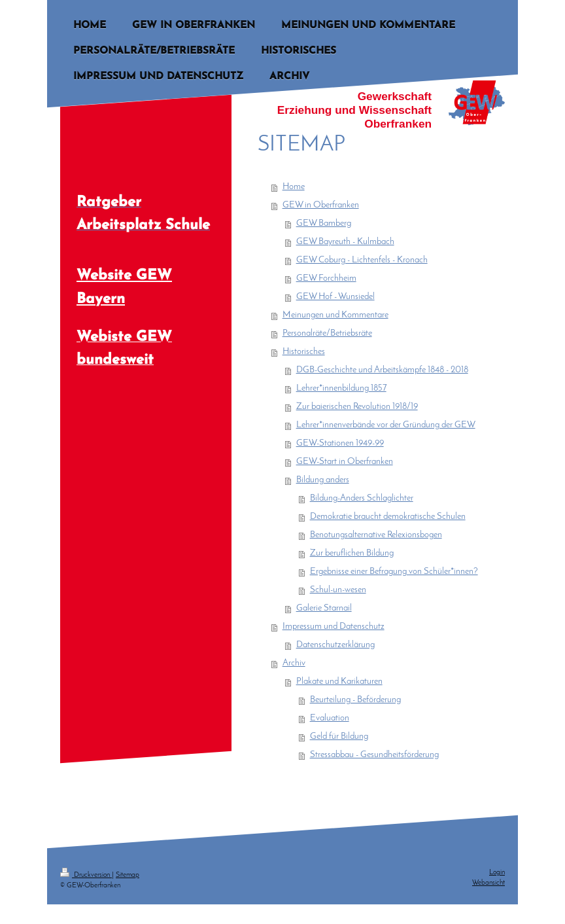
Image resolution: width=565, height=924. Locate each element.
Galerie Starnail (324, 608)
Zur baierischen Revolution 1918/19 (357, 407)
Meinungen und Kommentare (335, 315)
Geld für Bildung (339, 737)
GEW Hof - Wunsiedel (335, 297)
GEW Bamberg (324, 223)
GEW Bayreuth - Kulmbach (345, 242)
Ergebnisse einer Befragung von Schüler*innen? (394, 572)
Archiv (294, 663)
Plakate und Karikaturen (339, 682)
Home (294, 187)
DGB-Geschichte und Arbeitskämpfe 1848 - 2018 (382, 370)
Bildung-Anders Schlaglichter (362, 498)
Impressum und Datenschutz (334, 627)
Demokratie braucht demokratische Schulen (388, 517)
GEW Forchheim (326, 278)
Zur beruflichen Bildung (352, 553)
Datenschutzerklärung (335, 645)
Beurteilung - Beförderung (355, 700)
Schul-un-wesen (338, 590)
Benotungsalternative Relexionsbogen (376, 535)
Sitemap (128, 875)
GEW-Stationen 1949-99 (340, 443)
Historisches (304, 352)
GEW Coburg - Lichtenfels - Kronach (362, 260)
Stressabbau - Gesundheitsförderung (374, 755)
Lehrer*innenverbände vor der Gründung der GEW (386, 425)
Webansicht (488, 883)
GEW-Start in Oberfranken (345, 462)
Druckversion (86, 875)
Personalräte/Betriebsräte (327, 333)
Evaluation (330, 718)
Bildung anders (323, 480)
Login (497, 873)
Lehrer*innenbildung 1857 (341, 388)
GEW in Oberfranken (321, 205)
